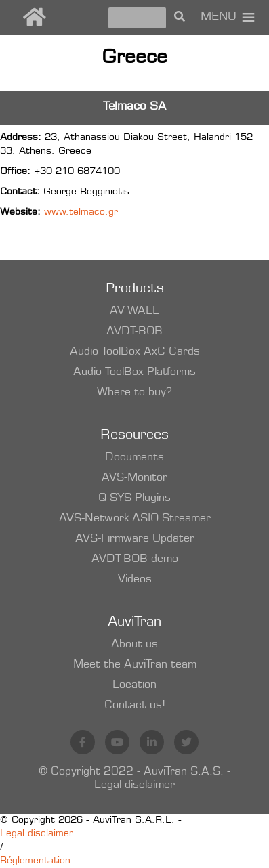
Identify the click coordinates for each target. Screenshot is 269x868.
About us (134, 645)
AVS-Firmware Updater (135, 539)
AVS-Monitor (134, 478)
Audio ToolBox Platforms (134, 372)
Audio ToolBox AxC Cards (135, 352)
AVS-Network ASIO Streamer (135, 519)
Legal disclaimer (134, 785)
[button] (219, 18)
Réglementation (35, 861)
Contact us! (135, 706)
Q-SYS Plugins (134, 498)
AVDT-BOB (134, 332)
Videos (135, 580)
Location (134, 685)
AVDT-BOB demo (135, 559)
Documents (134, 458)
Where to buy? (134, 393)
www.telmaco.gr (81, 213)
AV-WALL (134, 311)
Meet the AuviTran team (135, 665)
